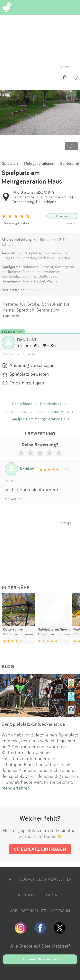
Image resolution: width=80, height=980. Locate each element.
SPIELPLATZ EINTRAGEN (40, 849)
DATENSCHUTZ (33, 911)
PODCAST (26, 879)
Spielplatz (10, 163)
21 (37, 345)
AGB (14, 911)
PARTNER (54, 895)
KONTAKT (27, 895)
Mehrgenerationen (39, 163)
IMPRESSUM (60, 911)
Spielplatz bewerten (29, 374)
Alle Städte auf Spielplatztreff (40, 946)
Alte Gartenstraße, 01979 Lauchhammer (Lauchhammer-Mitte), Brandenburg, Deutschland (43, 197)
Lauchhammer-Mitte (52, 411)
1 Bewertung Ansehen (15, 223)
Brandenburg (51, 404)
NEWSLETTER (60, 879)
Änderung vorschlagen (32, 365)
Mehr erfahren (16, 788)
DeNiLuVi (27, 340)
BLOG (41, 879)
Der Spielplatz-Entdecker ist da (33, 724)
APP (12, 879)
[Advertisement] (42, 549)
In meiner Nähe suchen (40, 959)
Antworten (13, 499)
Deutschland (22, 404)
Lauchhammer (16, 411)
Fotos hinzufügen (27, 383)
